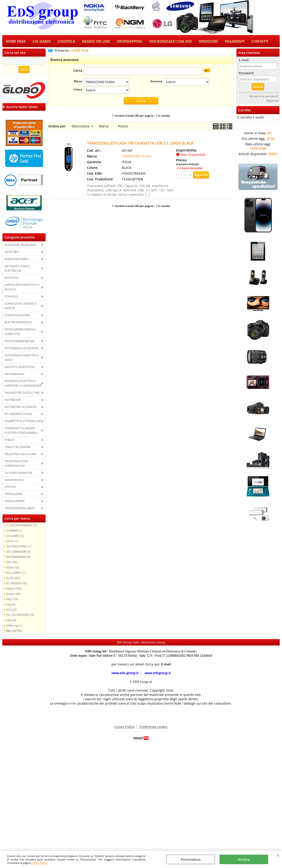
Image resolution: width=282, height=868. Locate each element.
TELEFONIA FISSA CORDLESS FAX (16, 464)
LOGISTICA (66, 42)
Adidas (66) (13, 594)
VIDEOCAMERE (15, 501)
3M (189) (12, 563)
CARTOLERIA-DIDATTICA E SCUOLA (22, 288)
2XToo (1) (12, 541)
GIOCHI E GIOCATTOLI (20, 367)
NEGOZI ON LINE (96, 42)
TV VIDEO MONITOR (18, 473)
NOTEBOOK (13, 400)
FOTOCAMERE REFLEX (20, 341)
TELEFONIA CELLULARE (20, 454)
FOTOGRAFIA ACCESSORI (22, 349)
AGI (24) (11, 610)
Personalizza (191, 859)
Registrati (273, 101)
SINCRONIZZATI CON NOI (171, 42)
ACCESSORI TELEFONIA (20, 245)
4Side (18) (13, 568)
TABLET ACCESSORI (18, 447)
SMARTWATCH (15, 480)
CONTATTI (260, 42)
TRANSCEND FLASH (136, 157)
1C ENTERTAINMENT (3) (22, 526)
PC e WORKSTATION (18, 414)
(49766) (14, 631)
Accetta (244, 859)
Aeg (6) (11, 605)
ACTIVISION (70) (16, 584)
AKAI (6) (11, 621)
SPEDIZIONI (208, 42)
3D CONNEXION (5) (18, 552)
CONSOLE (11, 297)
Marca (78, 82)
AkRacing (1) (14, 626)
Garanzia (156, 82)
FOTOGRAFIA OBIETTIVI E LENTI (22, 358)
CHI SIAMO (42, 42)
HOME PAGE (16, 42)
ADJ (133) (12, 599)
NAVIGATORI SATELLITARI (22, 393)
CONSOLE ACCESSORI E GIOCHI (20, 306)
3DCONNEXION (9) (18, 557)
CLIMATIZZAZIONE (17, 316)
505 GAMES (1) (16, 573)
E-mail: (244, 60)
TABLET (10, 440)
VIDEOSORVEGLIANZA (20, 508)
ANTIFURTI (12, 252)
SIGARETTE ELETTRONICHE (23, 421)
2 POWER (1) (14, 531)
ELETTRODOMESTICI (18, 323)
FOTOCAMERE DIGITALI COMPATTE (20, 332)
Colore (78, 90)
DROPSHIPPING (130, 42)
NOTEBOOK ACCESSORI (21, 407)
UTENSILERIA (14, 494)
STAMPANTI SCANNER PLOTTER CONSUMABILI (21, 431)
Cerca (78, 71)
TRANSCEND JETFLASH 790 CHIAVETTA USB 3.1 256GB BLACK (140, 144)
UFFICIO (10, 487)
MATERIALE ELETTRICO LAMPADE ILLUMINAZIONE (23, 384)
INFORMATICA (14, 374)
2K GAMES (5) (15, 536)
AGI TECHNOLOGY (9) (20, 615)
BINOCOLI (12, 278)
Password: (247, 73)
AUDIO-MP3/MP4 (16, 259)
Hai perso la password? (264, 96)
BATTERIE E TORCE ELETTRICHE (17, 269)
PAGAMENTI (235, 42)
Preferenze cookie (153, 727)
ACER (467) (13, 578)
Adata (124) (14, 589)
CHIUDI (278, 855)
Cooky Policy (39, 863)
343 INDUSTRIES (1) (19, 547)
